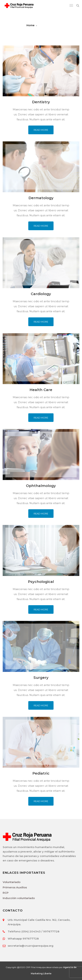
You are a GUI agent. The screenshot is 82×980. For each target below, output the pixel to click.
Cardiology (41, 294)
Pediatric (41, 773)
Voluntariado (12, 882)
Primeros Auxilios (15, 887)
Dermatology (41, 198)
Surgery (41, 678)
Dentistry (41, 102)
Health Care (41, 390)
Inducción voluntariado (19, 898)
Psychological (41, 582)
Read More (41, 130)
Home (30, 25)
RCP (6, 893)
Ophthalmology (41, 486)
